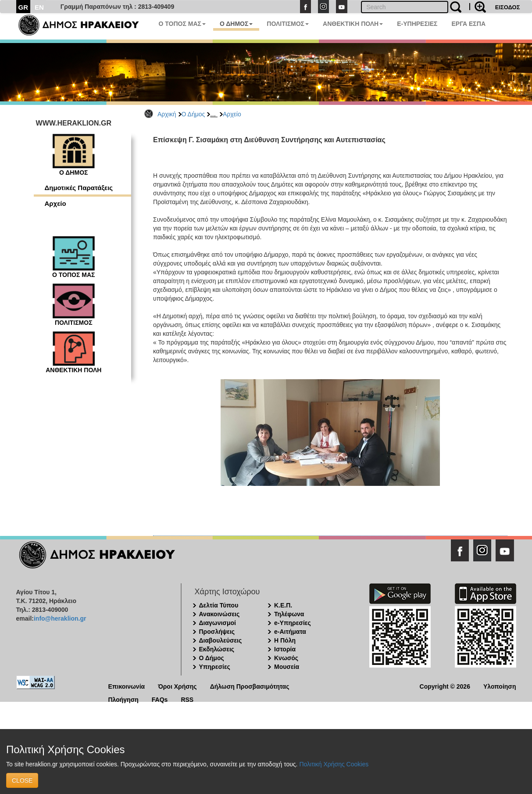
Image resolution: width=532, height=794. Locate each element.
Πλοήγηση (123, 699)
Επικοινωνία (127, 686)
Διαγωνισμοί (218, 623)
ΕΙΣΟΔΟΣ (508, 7)
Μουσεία (287, 667)
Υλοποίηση (500, 686)
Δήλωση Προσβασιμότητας (250, 686)
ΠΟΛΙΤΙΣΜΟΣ (288, 24)
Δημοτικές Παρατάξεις (79, 188)
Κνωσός (286, 658)
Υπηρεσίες (215, 667)
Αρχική (167, 114)
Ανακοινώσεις (220, 614)
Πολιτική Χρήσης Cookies (334, 764)
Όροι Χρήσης (177, 686)
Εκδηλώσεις (217, 649)
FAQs (160, 699)
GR (23, 7)
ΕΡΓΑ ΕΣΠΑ (468, 24)
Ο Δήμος (193, 114)
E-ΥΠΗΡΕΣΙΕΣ (417, 24)
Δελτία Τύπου (219, 605)
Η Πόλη (285, 640)
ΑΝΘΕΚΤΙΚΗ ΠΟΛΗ (353, 24)
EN (39, 7)
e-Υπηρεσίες (293, 623)
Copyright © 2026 (445, 686)
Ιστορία (285, 649)
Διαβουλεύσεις (221, 640)
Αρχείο (232, 114)
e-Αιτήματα (290, 632)
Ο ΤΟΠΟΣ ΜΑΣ (182, 24)
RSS (187, 699)
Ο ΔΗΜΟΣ (236, 24)
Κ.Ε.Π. (283, 605)
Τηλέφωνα (289, 614)
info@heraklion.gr (60, 618)
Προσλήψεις (217, 632)
